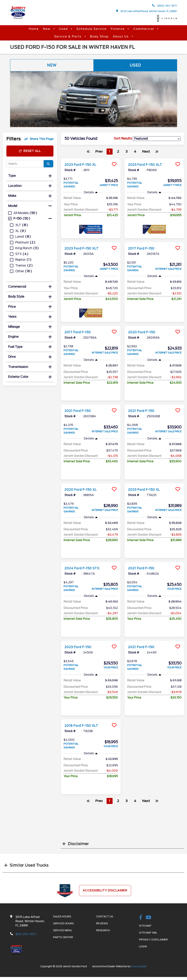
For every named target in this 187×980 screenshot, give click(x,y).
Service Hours (63, 923)
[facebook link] (141, 918)
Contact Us (105, 916)
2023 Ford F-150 (80, 647)
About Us (121, 36)
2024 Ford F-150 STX (85, 568)
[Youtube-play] (148, 918)
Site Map (145, 926)
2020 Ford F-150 (144, 332)
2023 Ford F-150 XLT (148, 165)
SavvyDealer (139, 966)
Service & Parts (68, 36)
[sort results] (157, 139)
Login (143, 946)
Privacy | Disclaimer (153, 940)
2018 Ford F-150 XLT (84, 726)
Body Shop (99, 36)
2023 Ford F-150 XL (83, 165)
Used (64, 29)
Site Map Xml (148, 933)
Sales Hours (62, 916)
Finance (118, 29)
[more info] (91, 159)
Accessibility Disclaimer (105, 890)
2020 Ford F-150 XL (83, 489)
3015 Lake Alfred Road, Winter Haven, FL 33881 (147, 11)
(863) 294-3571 (165, 6)
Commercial (144, 29)
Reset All (30, 151)
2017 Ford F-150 (143, 248)
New (47, 29)
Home (34, 29)
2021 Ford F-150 (80, 411)
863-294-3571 (26, 934)
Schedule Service (91, 29)
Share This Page (39, 139)
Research (103, 930)
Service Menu (63, 930)
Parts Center (63, 937)
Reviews (102, 923)
